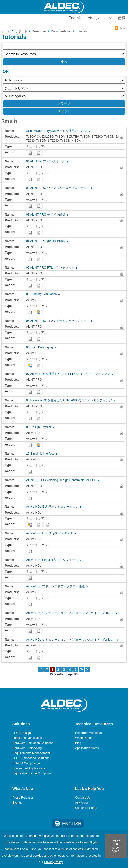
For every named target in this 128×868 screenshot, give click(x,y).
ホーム (6, 31)
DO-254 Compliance (26, 763)
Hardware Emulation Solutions (33, 743)
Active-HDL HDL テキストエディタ (51, 533)
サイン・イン (100, 18)
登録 (121, 18)
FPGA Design (22, 733)
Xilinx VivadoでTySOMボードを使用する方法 (58, 131)
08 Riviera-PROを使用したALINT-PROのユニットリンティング (70, 400)
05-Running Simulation (43, 294)
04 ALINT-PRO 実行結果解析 (47, 241)
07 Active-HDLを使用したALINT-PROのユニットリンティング (69, 374)
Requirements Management (31, 753)
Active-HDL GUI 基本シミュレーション (54, 507)
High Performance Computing (32, 773)
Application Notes (87, 748)
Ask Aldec (82, 803)
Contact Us (83, 798)
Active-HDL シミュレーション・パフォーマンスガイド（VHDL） (71, 613)
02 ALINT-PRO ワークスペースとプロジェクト (59, 188)
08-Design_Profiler (40, 427)
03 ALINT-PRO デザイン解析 (47, 215)
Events (17, 803)
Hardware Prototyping (27, 748)
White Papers (84, 738)
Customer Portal (86, 808)
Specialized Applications (29, 768)
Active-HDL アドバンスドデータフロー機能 (57, 586)
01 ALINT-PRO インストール (47, 161)
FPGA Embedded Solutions (31, 758)
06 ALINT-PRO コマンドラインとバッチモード (59, 321)
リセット (64, 111)
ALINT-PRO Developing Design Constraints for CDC (62, 480)
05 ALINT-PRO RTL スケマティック (52, 268)
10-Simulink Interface (42, 454)
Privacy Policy (53, 862)
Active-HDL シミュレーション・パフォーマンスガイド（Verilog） (72, 640)
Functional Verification (27, 738)
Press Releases (23, 798)
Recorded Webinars (89, 733)
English (75, 18)
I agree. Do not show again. (116, 846)
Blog (78, 743)
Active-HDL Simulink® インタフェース (53, 560)
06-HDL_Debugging (41, 347)
